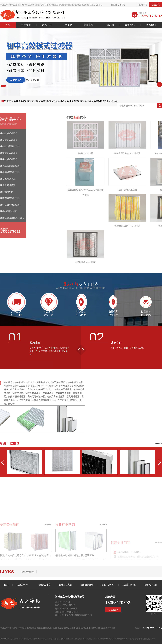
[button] (3, 86)
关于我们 (26, 25)
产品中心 (47, 25)
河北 (21, 639)
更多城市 (151, 639)
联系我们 (151, 25)
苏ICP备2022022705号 (152, 628)
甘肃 (132, 639)
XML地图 (112, 628)
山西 (25, 639)
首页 (8, 25)
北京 (12, 639)
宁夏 (141, 639)
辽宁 (35, 639)
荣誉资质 (88, 25)
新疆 (145, 639)
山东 (76, 639)
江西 (72, 639)
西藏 (123, 639)
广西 (97, 639)
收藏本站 (143, 5)
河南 (80, 639)
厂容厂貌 (109, 25)
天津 (16, 639)
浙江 (59, 639)
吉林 (40, 639)
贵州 (115, 639)
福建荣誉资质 (87, 585)
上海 (50, 639)
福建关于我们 (23, 585)
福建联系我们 (150, 585)
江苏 (54, 639)
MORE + (158, 443)
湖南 (89, 639)
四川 (110, 639)
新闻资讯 (130, 25)
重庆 (106, 639)
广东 (93, 639)
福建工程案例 (65, 585)
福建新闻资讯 (129, 585)
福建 (67, 639)
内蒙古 (30, 639)
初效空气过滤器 (27, 572)
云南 (119, 639)
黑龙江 (45, 639)
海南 (102, 639)
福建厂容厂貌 (108, 585)
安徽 (63, 639)
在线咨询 (156, 5)
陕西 (128, 639)
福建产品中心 (44, 585)
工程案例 (68, 25)
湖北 (85, 639)
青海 (136, 639)
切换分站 (122, 5)
